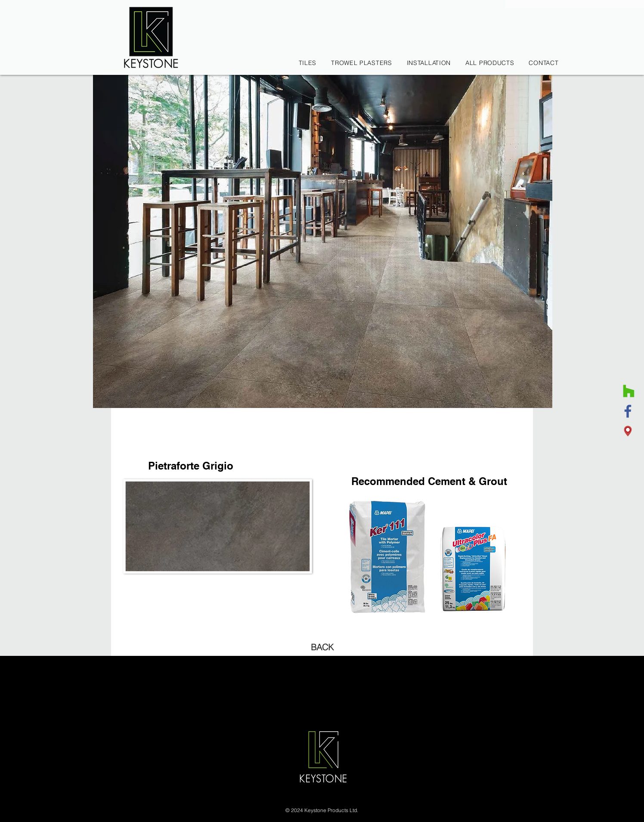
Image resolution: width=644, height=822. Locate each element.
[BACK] (322, 647)
